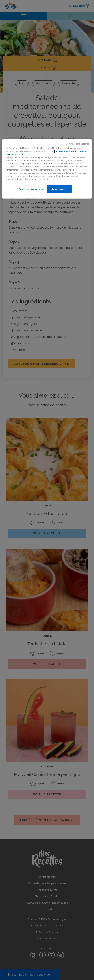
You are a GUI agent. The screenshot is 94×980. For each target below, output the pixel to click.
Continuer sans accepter (78, 144)
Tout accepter (59, 189)
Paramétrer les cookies (31, 189)
